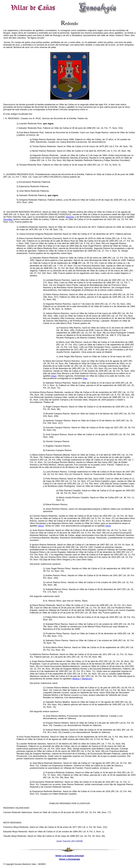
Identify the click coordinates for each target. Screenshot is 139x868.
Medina (76, 679)
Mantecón (87, 679)
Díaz (54, 376)
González (8, 219)
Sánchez (70, 217)
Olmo (41, 526)
